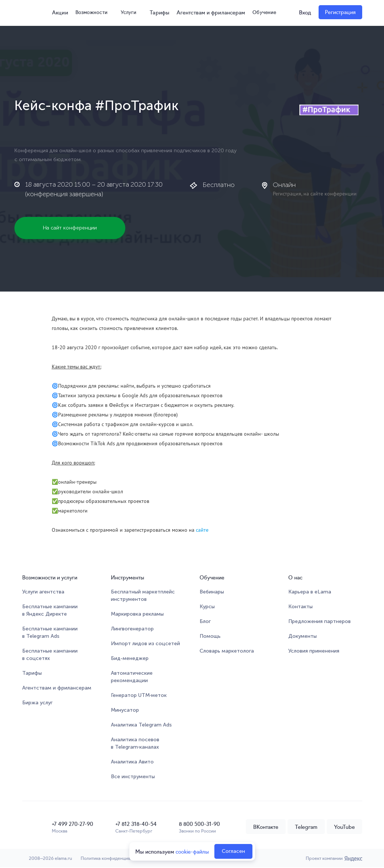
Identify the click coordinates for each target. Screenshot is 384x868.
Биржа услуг (37, 703)
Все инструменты (133, 777)
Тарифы (161, 12)
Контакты (300, 607)
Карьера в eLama (310, 592)
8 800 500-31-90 (199, 824)
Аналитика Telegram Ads (141, 725)
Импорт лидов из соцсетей (145, 644)
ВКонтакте (266, 827)
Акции (58, 12)
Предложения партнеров (320, 622)
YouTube (344, 827)
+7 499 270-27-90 (72, 824)
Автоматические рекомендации (132, 677)
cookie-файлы (192, 851)
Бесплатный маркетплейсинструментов (143, 596)
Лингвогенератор (132, 629)
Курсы (207, 607)
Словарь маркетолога (227, 651)
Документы (303, 636)
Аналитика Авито (132, 762)
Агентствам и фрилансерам (212, 12)
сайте (202, 530)
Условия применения (314, 651)
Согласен (233, 851)
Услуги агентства (43, 592)
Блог (205, 622)
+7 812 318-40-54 (136, 824)
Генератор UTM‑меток (139, 696)
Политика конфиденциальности (116, 859)
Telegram (306, 827)
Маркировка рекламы (137, 614)
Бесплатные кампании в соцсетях (50, 655)
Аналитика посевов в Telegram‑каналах (135, 744)
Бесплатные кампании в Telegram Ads (50, 633)
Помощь (210, 636)
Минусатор (125, 710)
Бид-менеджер (130, 659)
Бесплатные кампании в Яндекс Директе (50, 611)
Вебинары (212, 592)
